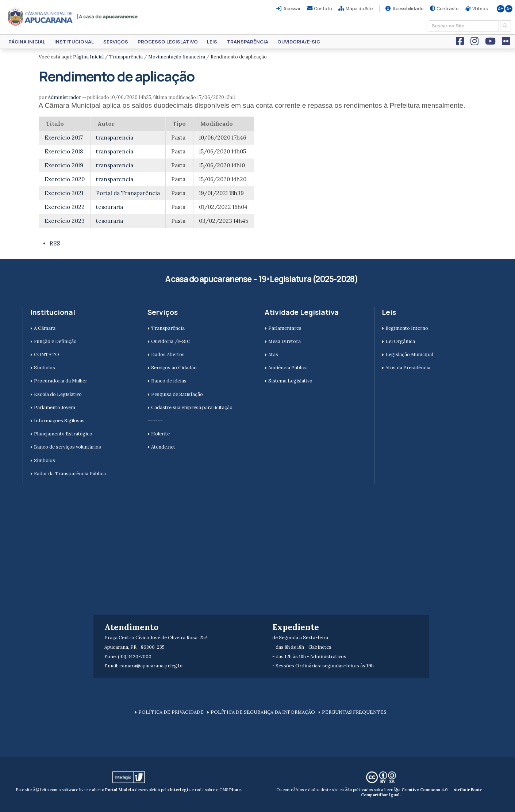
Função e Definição (55, 341)
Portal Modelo (120, 790)
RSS (55, 243)
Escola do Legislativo (58, 394)
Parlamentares (285, 328)
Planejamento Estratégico (63, 434)
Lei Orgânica (400, 341)
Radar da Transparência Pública (70, 474)
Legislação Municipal (409, 354)
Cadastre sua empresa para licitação (192, 407)
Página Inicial (27, 42)
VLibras (480, 9)
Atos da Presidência (408, 368)
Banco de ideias (169, 381)
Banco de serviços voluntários (68, 447)
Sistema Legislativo (290, 381)
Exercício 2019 (64, 165)
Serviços (116, 42)
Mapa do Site (359, 9)
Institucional (74, 42)
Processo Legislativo (168, 42)
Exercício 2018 (64, 151)
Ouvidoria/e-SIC (299, 42)
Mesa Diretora (285, 341)
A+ (501, 9)
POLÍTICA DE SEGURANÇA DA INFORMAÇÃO (263, 712)
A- (509, 9)
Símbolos (45, 368)
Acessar (292, 9)
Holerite (160, 434)
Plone (235, 790)
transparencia (115, 138)
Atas (273, 354)
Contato (323, 9)
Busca (426, 20)
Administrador (64, 97)
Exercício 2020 (65, 179)
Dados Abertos (168, 354)
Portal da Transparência (128, 193)
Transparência (247, 42)
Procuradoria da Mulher (61, 381)
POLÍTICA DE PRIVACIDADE (171, 712)
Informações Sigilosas (59, 421)
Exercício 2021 (64, 193)
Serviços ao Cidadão (174, 368)
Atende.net (163, 447)
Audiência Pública (288, 368)
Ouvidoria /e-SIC (171, 341)
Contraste (447, 9)
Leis (212, 42)
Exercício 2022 (65, 207)
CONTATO (47, 354)
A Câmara (45, 328)
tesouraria (109, 207)
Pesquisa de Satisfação (177, 394)
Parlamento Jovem (55, 407)
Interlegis (180, 790)
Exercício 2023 (65, 221)
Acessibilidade (408, 9)
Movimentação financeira (177, 57)
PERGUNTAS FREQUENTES (354, 712)
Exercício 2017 (64, 138)
